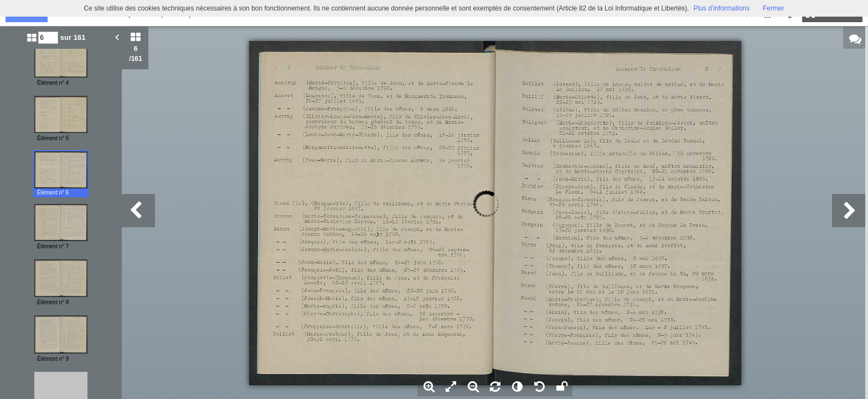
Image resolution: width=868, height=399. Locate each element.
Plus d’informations (722, 8)
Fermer (774, 8)
